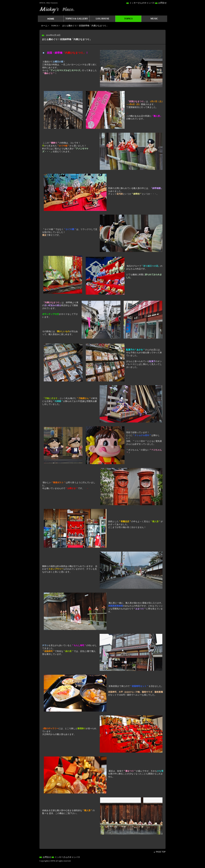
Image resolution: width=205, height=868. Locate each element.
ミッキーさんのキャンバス (142, 3)
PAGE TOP (161, 852)
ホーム (44, 26)
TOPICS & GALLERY (77, 19)
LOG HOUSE (102, 19)
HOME (51, 19)
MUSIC (154, 19)
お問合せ (162, 3)
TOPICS (128, 19)
